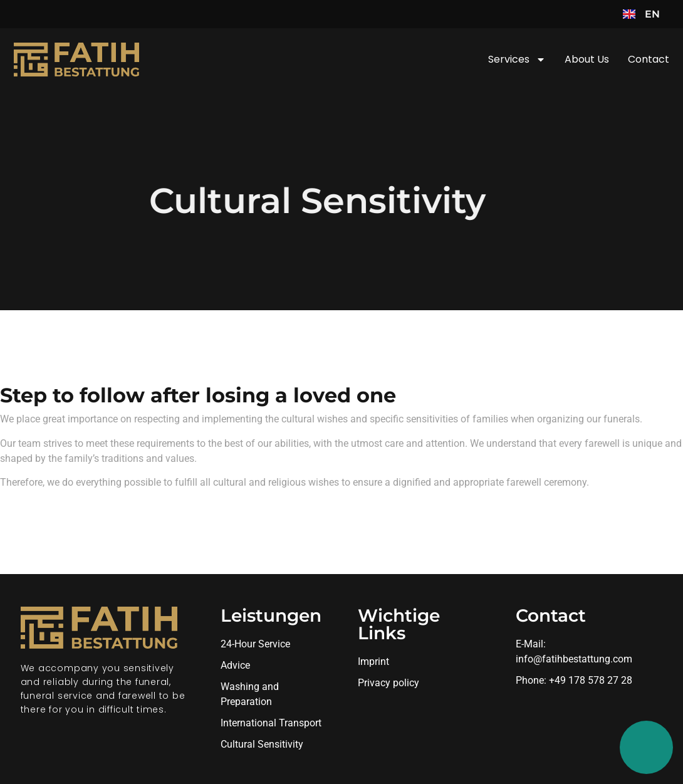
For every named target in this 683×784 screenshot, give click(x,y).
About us (587, 59)
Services (517, 60)
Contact (649, 59)
